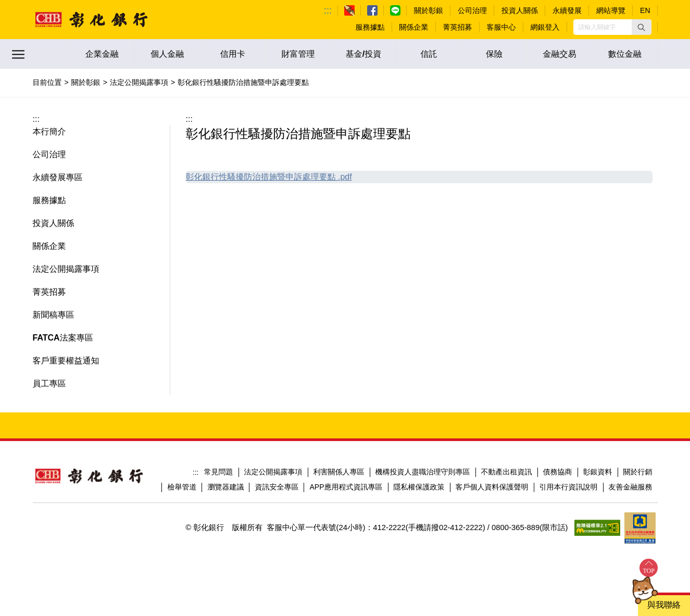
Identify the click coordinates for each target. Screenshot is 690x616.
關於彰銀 (86, 82)
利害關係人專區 (339, 472)
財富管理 (298, 54)
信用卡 (233, 54)
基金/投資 (363, 54)
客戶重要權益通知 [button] (66, 361)
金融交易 (560, 54)
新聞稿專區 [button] (54, 315)
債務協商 (558, 472)
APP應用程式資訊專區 (346, 487)
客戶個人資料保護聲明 (492, 487)
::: (328, 10)
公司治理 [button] (49, 154)
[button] (642, 27)
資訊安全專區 (277, 487)
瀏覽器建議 (225, 487)
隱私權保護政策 (419, 487)
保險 (494, 54)
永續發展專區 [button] (58, 177)
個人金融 (167, 54)
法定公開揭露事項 (139, 82)
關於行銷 (638, 472)
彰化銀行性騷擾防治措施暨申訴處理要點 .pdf (269, 177)
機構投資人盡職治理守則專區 (423, 472)
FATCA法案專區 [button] (63, 338)
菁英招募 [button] (49, 292)
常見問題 (219, 472)
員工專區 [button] (49, 384)
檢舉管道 (182, 487)
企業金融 (102, 54)
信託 (429, 54)
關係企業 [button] (49, 246)
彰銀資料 (598, 472)
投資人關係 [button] (54, 223)
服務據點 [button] (49, 200)
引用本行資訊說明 (569, 487)
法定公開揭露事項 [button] (66, 269)
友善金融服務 (631, 487)
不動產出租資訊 (507, 472)
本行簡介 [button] (49, 131)
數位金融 (625, 54)
